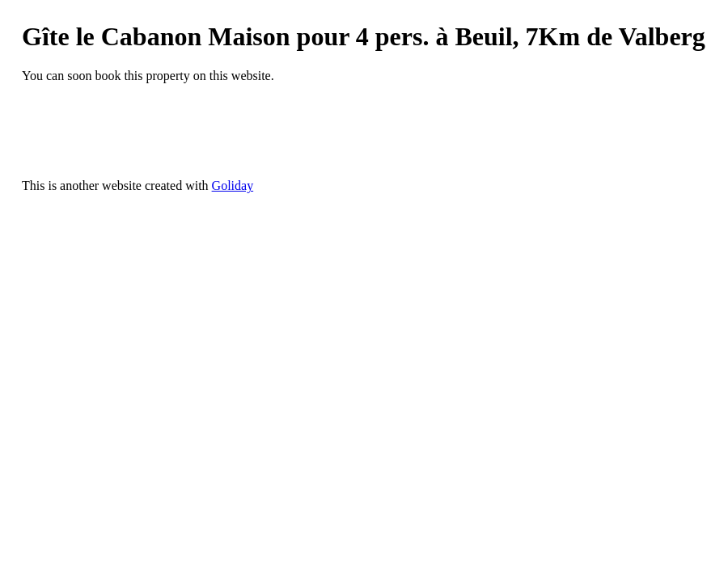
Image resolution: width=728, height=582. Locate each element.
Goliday (233, 186)
